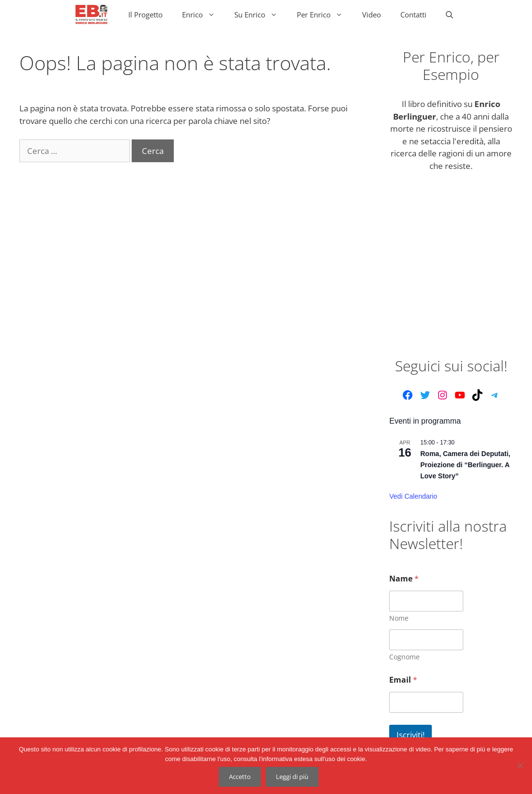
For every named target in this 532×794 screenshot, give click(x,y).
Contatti (413, 15)
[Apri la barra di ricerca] (449, 15)
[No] (520, 765)
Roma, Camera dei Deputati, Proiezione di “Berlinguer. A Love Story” (465, 465)
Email (403, 680)
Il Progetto (145, 15)
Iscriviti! (410, 735)
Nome (399, 618)
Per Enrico (325, 15)
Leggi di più (292, 777)
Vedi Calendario (413, 496)
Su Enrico (261, 15)
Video (372, 15)
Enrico (203, 15)
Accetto (240, 777)
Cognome (404, 657)
